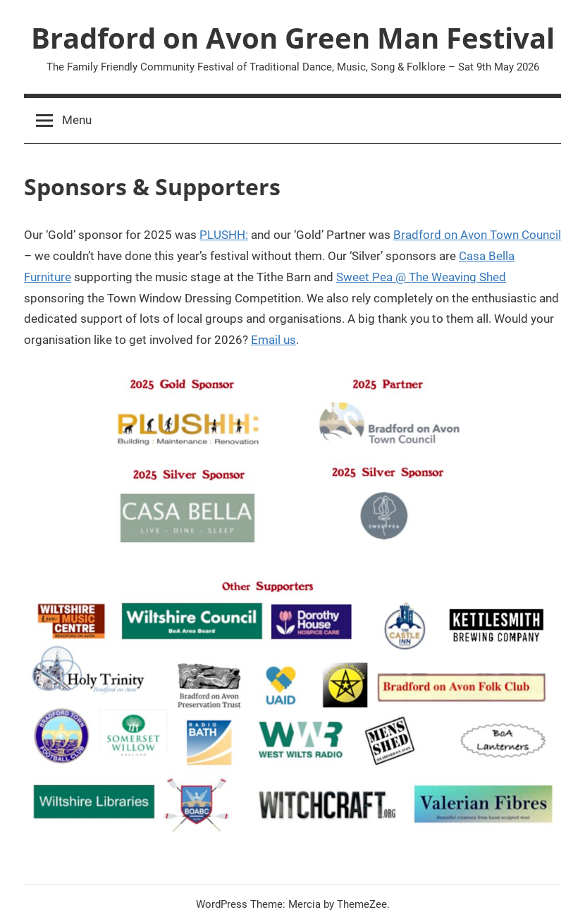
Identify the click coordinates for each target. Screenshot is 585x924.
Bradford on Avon (440, 235)
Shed (491, 277)
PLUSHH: (224, 235)
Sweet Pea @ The (384, 277)
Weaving (454, 277)
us (288, 340)
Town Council (525, 235)
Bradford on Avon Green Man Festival (293, 38)
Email (266, 340)
